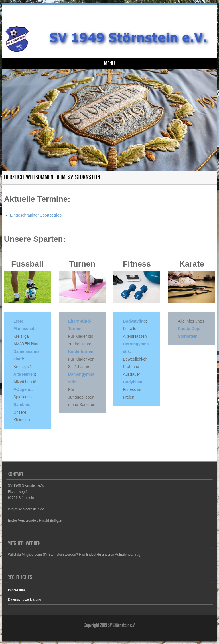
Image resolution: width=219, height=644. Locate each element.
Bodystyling (134, 321)
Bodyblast (133, 382)
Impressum (16, 590)
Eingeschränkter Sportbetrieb (36, 215)
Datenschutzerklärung (25, 599)
